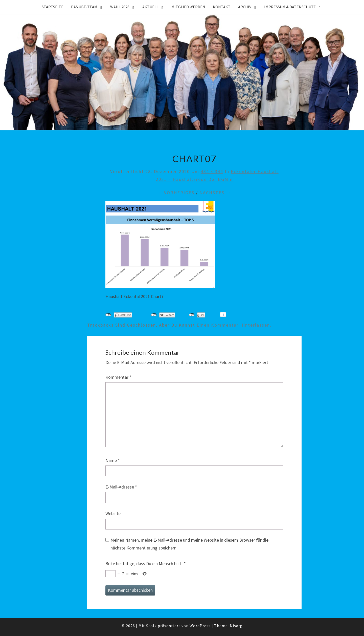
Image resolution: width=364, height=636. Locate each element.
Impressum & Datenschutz (290, 7)
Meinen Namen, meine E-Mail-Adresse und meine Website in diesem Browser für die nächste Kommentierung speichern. (189, 544)
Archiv (245, 7)
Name (113, 460)
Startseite (53, 7)
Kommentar (118, 377)
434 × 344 (212, 171)
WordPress (200, 626)
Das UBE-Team (84, 7)
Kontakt (222, 7)
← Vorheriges (176, 193)
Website (113, 513)
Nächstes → (215, 193)
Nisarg (236, 626)
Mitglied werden (188, 7)
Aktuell (150, 7)
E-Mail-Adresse (121, 487)
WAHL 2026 (120, 7)
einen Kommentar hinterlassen (233, 325)
